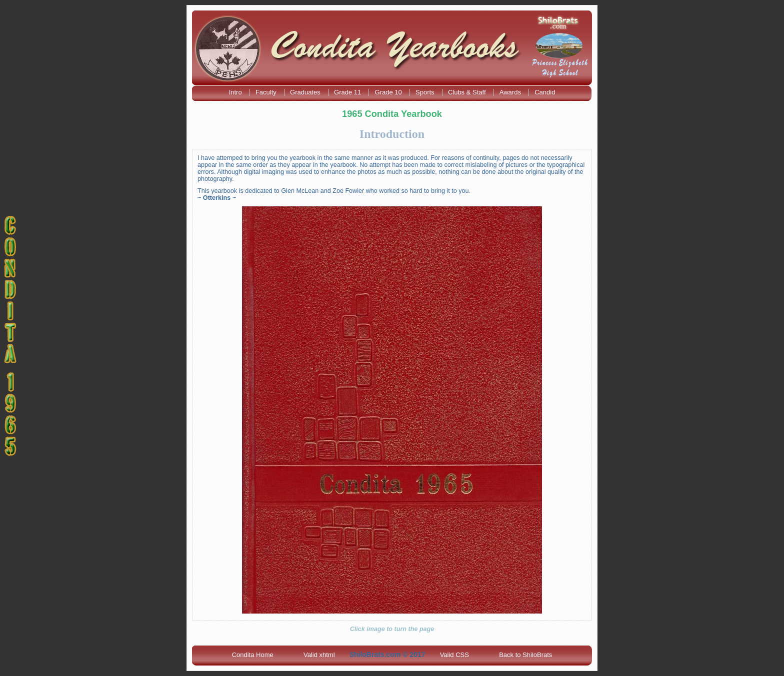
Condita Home (253, 655)
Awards (511, 92)
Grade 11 (348, 92)
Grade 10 (389, 92)
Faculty (267, 92)
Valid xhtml (319, 655)
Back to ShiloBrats (525, 655)
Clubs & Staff (468, 92)
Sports (426, 92)
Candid (545, 92)
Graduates (306, 92)
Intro (236, 92)
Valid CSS (454, 655)
